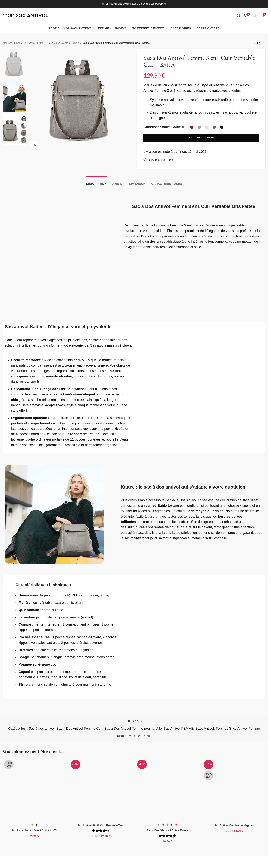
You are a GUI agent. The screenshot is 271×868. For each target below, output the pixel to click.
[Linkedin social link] (144, 736)
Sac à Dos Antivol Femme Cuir (79, 729)
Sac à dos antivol (42, 729)
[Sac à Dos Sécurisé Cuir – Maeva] (167, 790)
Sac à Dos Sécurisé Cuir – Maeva (167, 830)
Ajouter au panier (201, 137)
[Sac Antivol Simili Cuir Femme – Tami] (101, 790)
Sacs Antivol (205, 729)
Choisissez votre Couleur (164, 127)
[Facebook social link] (130, 736)
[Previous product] (254, 43)
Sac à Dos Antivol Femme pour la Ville (133, 729)
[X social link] (134, 736)
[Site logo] (25, 15)
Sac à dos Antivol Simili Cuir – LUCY (34, 830)
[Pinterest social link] (139, 736)
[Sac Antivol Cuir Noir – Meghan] (234, 790)
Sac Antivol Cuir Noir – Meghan (234, 825)
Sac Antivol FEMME (34, 43)
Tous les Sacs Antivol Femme (64, 43)
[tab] (96, 182)
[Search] (239, 16)
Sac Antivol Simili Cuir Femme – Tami (101, 825)
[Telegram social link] (149, 736)
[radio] (192, 127)
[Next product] (263, 43)
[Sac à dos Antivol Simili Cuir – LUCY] (34, 790)
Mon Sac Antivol (11, 43)
